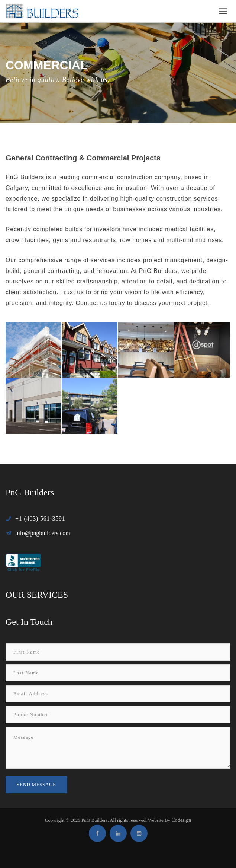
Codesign (181, 820)
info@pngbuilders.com (43, 533)
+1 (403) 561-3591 (40, 519)
